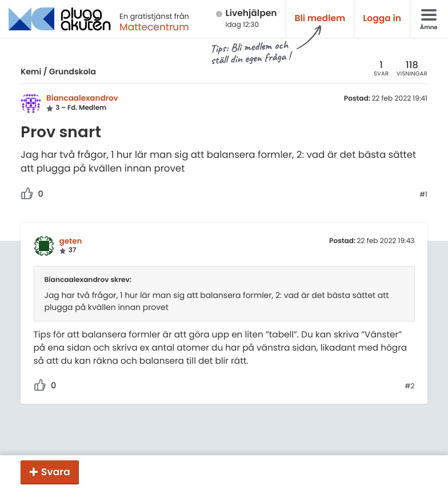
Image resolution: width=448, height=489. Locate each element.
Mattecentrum (154, 27)
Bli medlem (320, 19)
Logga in (382, 19)
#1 (423, 195)
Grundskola (73, 71)
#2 (409, 387)
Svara (56, 472)
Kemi (31, 71)
